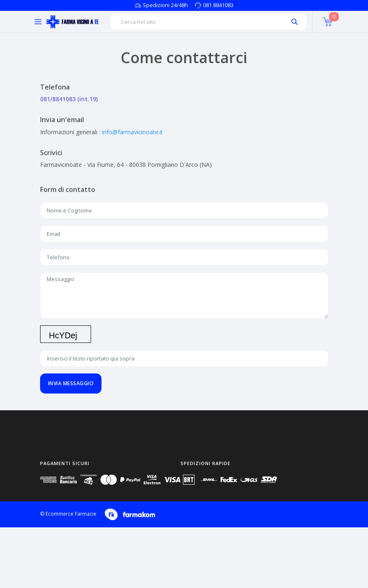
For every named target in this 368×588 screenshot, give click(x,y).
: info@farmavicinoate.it (131, 132)
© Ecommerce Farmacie (68, 514)
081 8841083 (218, 5)
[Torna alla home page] (72, 22)
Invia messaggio (71, 383)
